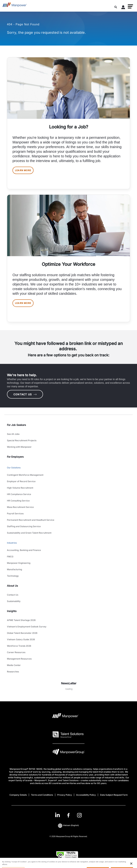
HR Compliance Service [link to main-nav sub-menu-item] (19, 494)
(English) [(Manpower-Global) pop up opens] (68, 825)
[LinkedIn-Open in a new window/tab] (57, 815)
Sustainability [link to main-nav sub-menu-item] (14, 601)
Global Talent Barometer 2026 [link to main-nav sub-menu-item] (22, 633)
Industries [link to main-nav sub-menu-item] (12, 543)
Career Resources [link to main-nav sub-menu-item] (16, 652)
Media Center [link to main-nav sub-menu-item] (14, 665)
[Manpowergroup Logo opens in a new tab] (68, 753)
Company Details (18, 795)
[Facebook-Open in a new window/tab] (68, 815)
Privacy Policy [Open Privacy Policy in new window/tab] (65, 795)
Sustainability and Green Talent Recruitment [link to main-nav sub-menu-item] (29, 533)
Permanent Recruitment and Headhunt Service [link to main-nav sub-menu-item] (31, 520)
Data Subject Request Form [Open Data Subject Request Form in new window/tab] (114, 795)
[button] (130, 6)
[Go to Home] (15, 6)
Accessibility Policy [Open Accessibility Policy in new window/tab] (86, 795)
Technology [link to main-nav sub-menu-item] (13, 576)
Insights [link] (12, 611)
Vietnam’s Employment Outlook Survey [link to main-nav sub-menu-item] (27, 627)
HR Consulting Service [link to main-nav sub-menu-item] (18, 501)
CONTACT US (25, 394)
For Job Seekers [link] (17, 425)
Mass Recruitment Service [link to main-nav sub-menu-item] (20, 507)
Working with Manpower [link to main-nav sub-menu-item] (19, 447)
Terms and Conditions (42, 795)
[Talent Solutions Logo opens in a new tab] (68, 735)
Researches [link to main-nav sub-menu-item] (13, 672)
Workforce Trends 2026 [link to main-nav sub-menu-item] (19, 646)
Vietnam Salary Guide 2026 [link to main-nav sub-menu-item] (21, 639)
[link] (68, 815)
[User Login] (123, 8)
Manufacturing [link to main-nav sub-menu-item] (14, 569)
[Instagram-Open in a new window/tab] (79, 815)
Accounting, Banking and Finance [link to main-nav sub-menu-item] (24, 550)
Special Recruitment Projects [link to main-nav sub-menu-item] (22, 440)
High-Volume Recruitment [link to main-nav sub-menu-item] (20, 488)
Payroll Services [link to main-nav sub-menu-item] (15, 513)
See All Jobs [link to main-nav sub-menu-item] (13, 434)
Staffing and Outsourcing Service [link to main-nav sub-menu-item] (24, 526)
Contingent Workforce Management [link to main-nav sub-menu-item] (25, 475)
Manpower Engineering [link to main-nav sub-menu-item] (19, 563)
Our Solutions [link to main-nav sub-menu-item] (14, 468)
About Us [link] (12, 586)
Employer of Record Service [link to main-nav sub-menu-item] (21, 481)
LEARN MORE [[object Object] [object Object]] (23, 170)
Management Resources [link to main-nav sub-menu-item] (19, 659)
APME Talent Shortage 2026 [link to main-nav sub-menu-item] (21, 620)
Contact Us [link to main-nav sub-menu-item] (13, 595)
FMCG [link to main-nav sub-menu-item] (10, 557)
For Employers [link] (15, 457)
